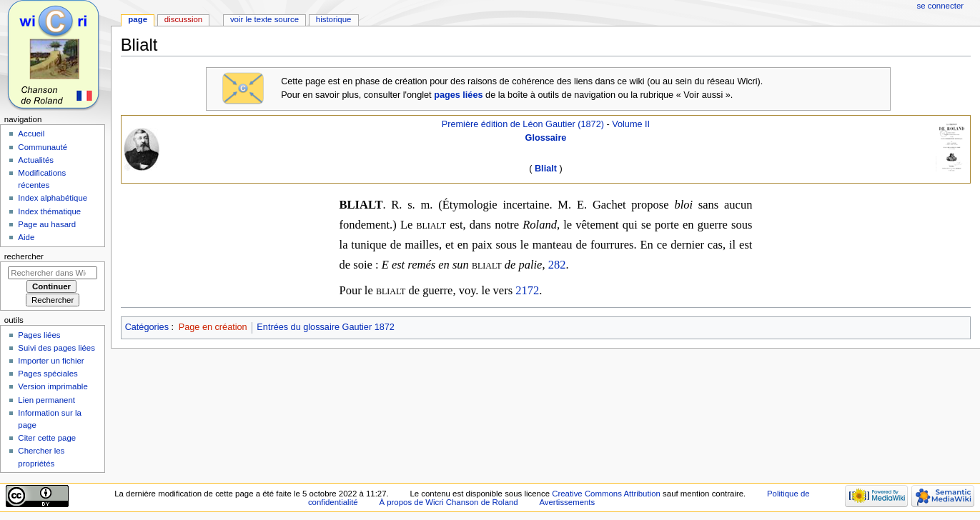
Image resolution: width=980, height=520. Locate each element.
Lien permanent (46, 400)
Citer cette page (47, 438)
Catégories (147, 327)
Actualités (36, 160)
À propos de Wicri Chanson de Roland (448, 502)
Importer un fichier (51, 361)
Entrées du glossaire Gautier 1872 (326, 327)
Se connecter (941, 6)
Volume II (631, 124)
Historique (334, 19)
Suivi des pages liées (56, 348)
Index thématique (49, 211)
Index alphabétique (53, 198)
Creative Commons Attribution (606, 494)
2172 (527, 290)
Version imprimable (53, 386)
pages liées (458, 95)
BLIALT (361, 205)
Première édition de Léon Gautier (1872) (523, 124)
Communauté (43, 147)
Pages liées (39, 335)
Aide (26, 237)
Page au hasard (47, 224)
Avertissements (567, 502)
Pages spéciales (48, 374)
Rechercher (24, 256)
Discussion (183, 19)
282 (557, 265)
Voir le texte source (264, 19)
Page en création (213, 327)
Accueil (31, 134)
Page (138, 19)
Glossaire (546, 138)
